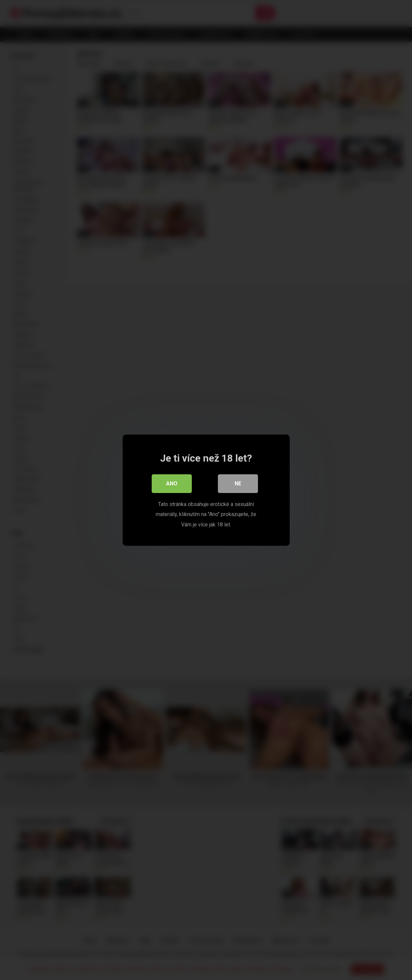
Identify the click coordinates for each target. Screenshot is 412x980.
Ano (172, 483)
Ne (238, 483)
